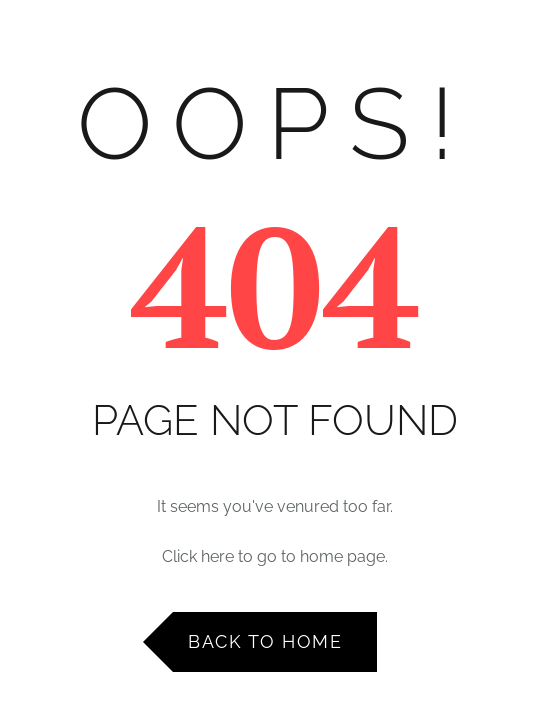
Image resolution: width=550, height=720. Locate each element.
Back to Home (265, 641)
